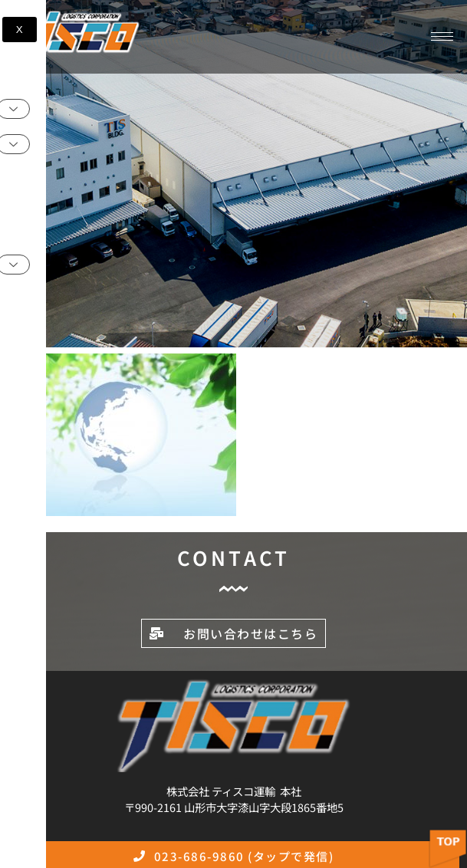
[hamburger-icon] (442, 36)
